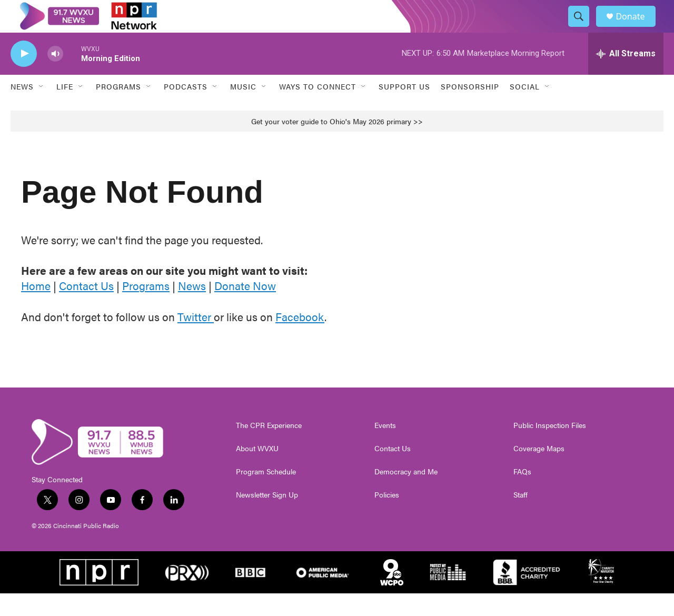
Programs (146, 309)
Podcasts (186, 110)
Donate (637, 28)
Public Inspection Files (550, 448)
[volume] (55, 77)
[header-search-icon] (583, 28)
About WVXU (257, 471)
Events (385, 448)
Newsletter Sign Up (267, 518)
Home (36, 309)
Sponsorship (470, 110)
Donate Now (245, 309)
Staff (521, 518)
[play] (24, 77)
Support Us (404, 110)
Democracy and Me (406, 494)
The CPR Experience (269, 448)
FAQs (522, 494)
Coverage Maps (539, 471)
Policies (387, 518)
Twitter (196, 339)
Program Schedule (266, 494)
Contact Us (86, 309)
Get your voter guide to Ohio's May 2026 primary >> (337, 144)
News (22, 110)
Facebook (300, 339)
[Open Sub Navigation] (42, 110)
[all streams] (626, 76)
